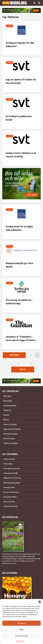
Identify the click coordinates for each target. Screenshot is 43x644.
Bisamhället (8, 402)
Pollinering (7, 412)
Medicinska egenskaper (12, 484)
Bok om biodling (9, 440)
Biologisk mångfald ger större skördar (20, 265)
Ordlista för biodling (10, 445)
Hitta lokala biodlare (11, 435)
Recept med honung (11, 493)
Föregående (14, 355)
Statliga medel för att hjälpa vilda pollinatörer (19, 228)
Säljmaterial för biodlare (12, 431)
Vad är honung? (9, 461)
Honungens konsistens (12, 470)
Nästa (23, 370)
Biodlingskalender (10, 407)
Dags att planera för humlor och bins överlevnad (21, 81)
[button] (40, 602)
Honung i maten (9, 489)
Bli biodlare (7, 398)
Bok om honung (9, 503)
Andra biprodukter (10, 498)
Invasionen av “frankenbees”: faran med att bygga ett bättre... (21, 338)
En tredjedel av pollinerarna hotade (19, 118)
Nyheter (10, 26)
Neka (21, 630)
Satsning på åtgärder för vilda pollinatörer (20, 44)
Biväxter (6, 416)
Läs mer (13, 565)
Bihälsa (6, 421)
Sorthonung (8, 465)
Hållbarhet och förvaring (12, 479)
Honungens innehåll (11, 475)
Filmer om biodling (10, 426)
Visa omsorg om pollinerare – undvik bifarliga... (19, 302)
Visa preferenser (22, 636)
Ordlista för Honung (10, 508)
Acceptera (22, 623)
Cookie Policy (20, 641)
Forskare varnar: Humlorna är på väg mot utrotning (21, 155)
